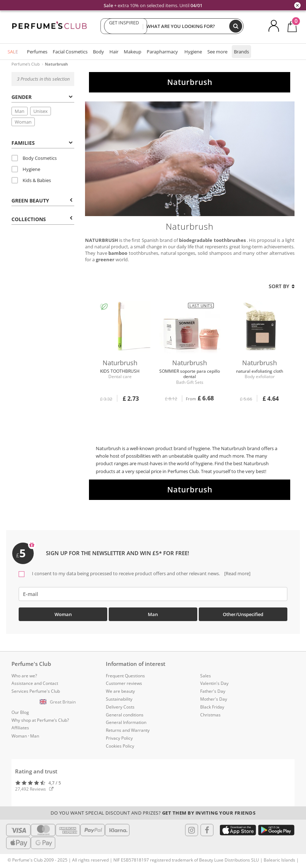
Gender (42, 97)
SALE (13, 52)
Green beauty (42, 201)
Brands (241, 52)
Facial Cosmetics (70, 52)
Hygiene (193, 52)
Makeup (133, 52)
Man (20, 111)
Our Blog (20, 712)
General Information (126, 722)
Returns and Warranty (128, 730)
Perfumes (37, 52)
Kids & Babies (31, 180)
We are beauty (120, 691)
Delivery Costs (120, 707)
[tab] (43, 96)
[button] (59, 702)
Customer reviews (124, 683)
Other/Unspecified (243, 614)
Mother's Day (214, 699)
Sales (206, 676)
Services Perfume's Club (36, 691)
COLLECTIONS (42, 219)
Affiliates (20, 728)
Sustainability (119, 699)
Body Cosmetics (34, 158)
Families (42, 143)
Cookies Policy (120, 746)
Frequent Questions (125, 676)
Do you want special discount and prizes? (153, 813)
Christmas (210, 715)
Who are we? (24, 676)
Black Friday (212, 707)
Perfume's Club (26, 64)
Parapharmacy (162, 52)
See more (217, 52)
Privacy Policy (119, 738)
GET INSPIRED (124, 26)
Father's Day (213, 691)
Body (98, 52)
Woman (23, 122)
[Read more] (237, 573)
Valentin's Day (214, 683)
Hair (114, 52)
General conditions (125, 715)
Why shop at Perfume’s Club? (40, 720)
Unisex (41, 111)
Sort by (282, 286)
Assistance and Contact (35, 683)
